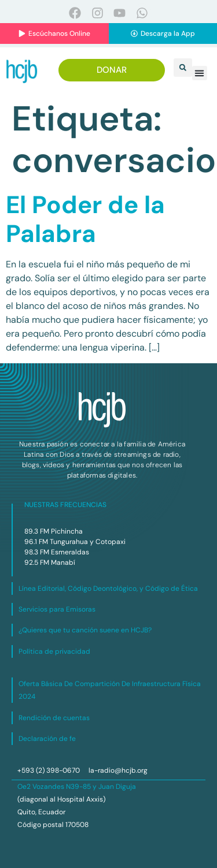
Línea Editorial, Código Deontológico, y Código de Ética (108, 588)
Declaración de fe (47, 739)
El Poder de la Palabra (85, 219)
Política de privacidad (54, 651)
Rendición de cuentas (54, 718)
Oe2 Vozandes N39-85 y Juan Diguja (77, 787)
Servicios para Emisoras (57, 609)
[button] (183, 68)
